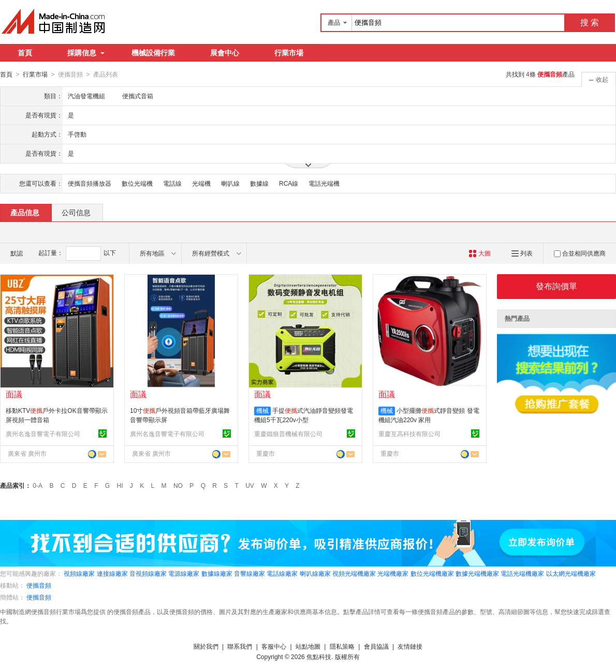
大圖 (480, 253)
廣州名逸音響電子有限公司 (43, 434)
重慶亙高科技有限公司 (409, 434)
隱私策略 (342, 646)
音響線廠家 (250, 573)
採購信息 (86, 53)
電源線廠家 (184, 573)
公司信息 (76, 212)
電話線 (172, 183)
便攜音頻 (39, 585)
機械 (262, 410)
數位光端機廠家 (432, 573)
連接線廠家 (112, 573)
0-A (38, 485)
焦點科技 (319, 656)
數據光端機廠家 (477, 573)
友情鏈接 (410, 646)
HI (120, 485)
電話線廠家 (282, 573)
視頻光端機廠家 (354, 573)
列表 (522, 253)
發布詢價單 (556, 286)
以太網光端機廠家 (571, 573)
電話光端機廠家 (522, 573)
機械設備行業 (153, 53)
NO (178, 485)
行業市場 (289, 53)
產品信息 (25, 212)
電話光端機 (324, 183)
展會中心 (225, 53)
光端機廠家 (393, 573)
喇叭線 (230, 183)
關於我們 (206, 646)
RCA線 (289, 183)
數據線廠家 (217, 573)
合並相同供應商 (580, 253)
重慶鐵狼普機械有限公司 (288, 434)
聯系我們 (240, 646)
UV (250, 485)
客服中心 (274, 646)
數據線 (259, 183)
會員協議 (376, 646)
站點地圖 (308, 646)
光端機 (201, 183)
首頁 (25, 53)
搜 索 (590, 23)
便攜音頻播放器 (90, 183)
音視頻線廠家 (148, 573)
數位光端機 (137, 183)
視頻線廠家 (79, 573)
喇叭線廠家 (315, 573)
